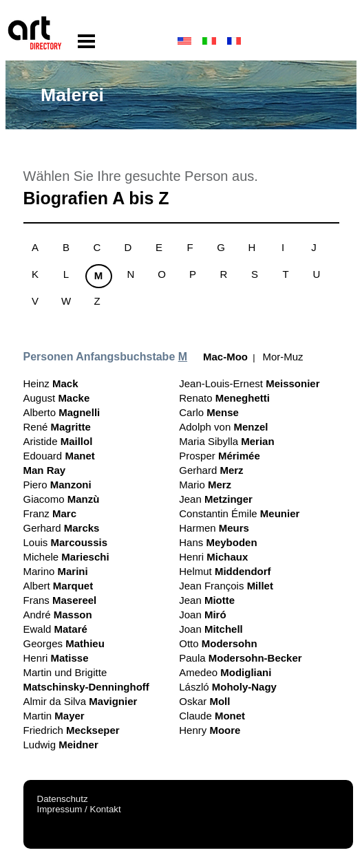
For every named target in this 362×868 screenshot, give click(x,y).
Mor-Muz (283, 357)
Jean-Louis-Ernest (249, 383)
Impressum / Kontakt (79, 809)
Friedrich (72, 730)
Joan (202, 615)
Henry (210, 730)
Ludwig (61, 745)
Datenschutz (63, 799)
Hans (218, 542)
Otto (218, 643)
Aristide (58, 441)
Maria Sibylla (226, 441)
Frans (60, 600)
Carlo (209, 412)
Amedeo (225, 672)
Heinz (51, 383)
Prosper (220, 456)
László (228, 687)
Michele (66, 557)
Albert (58, 586)
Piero (57, 485)
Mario (205, 485)
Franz (50, 513)
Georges (64, 643)
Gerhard (62, 528)
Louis (66, 542)
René (57, 427)
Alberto (62, 412)
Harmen (214, 528)
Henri (56, 658)
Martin (54, 716)
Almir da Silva (81, 701)
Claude (212, 716)
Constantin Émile (239, 513)
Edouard (59, 456)
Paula (240, 658)
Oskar (204, 701)
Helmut (225, 571)
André (58, 615)
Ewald (55, 629)
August (57, 398)
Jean (216, 499)
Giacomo (62, 499)
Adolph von (223, 427)
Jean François (226, 586)
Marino (56, 571)
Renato (224, 398)
